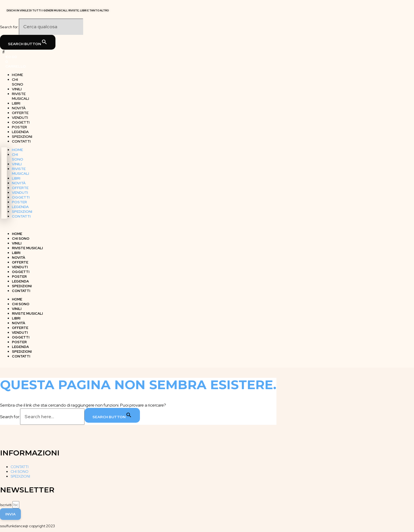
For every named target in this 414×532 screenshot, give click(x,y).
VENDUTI (20, 192)
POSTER (19, 202)
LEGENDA (20, 207)
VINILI (17, 164)
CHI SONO (18, 82)
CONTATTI (21, 141)
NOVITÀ (19, 183)
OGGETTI (21, 197)
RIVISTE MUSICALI (20, 96)
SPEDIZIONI (22, 211)
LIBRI (16, 178)
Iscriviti (6, 505)
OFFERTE (20, 188)
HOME (17, 150)
